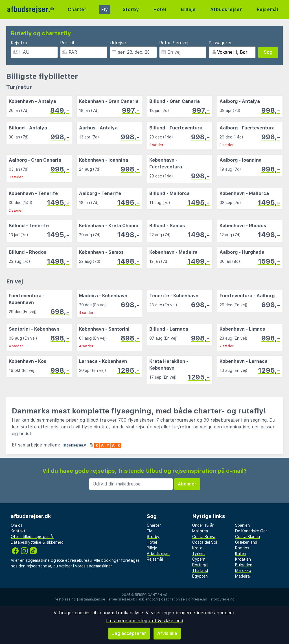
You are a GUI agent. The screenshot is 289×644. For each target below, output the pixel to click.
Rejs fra (19, 43)
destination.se (173, 599)
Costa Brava (204, 537)
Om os (17, 525)
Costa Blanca (248, 537)
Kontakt (18, 531)
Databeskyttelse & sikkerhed (37, 542)
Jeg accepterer (129, 633)
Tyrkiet (199, 554)
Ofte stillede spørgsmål (32, 537)
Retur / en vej (174, 43)
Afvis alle (167, 633)
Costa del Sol (205, 542)
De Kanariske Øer (251, 531)
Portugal (200, 565)
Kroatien (243, 559)
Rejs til (67, 43)
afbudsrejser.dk (122, 599)
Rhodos (242, 548)
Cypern (199, 559)
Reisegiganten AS (151, 595)
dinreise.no (198, 599)
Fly (105, 9)
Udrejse (118, 43)
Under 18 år (203, 525)
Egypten (200, 576)
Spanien (242, 525)
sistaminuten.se (92, 599)
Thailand (200, 571)
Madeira (242, 576)
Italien (241, 554)
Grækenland (246, 542)
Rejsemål (268, 9)
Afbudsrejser (226, 9)
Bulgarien (244, 565)
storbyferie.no (223, 599)
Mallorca (200, 531)
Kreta (197, 548)
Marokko (243, 571)
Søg (268, 52)
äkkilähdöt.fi (148, 599)
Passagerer (220, 43)
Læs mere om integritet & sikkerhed (145, 621)
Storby (131, 9)
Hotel (160, 9)
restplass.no (65, 599)
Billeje (188, 9)
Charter (77, 9)
